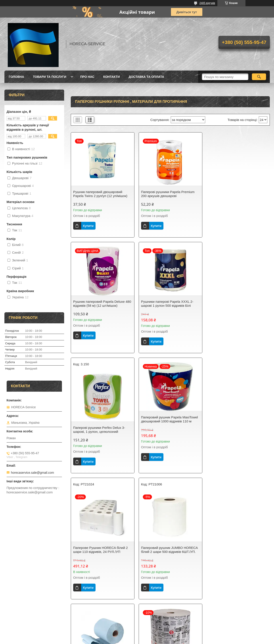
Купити (88, 226)
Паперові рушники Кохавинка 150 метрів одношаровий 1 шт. (234, 424)
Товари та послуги (50, 77)
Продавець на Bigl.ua (137, 636)
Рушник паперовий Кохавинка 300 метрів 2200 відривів (235, 550)
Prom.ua (158, 632)
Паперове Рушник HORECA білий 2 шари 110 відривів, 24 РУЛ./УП (101, 434)
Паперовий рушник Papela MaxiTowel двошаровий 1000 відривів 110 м (237, 304)
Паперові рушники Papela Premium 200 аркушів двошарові (168, 194)
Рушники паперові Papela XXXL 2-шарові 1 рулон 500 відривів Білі (99, 304)
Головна (16, 77)
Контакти (112, 77)
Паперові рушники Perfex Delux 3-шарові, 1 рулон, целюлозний (167, 314)
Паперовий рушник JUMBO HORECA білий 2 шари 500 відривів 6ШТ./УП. (169, 434)
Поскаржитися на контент (131, 640)
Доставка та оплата (147, 77)
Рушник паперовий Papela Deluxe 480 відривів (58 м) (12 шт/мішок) (238, 194)
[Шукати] (259, 77)
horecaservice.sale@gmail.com (33, 473)
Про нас (87, 77)
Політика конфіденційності (165, 640)
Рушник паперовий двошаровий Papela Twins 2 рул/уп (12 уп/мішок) (100, 194)
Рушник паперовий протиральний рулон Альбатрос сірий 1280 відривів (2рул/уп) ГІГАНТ (102, 552)
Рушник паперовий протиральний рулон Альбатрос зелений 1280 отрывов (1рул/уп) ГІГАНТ (167, 552)
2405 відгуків (207, 3)
